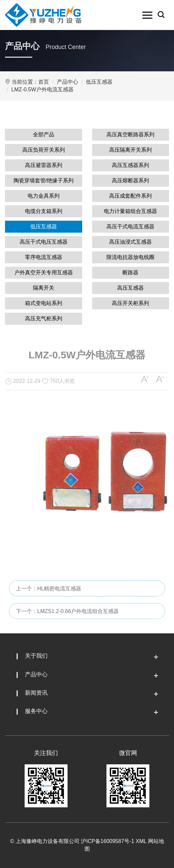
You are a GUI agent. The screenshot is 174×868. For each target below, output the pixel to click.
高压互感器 (130, 288)
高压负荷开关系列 (44, 150)
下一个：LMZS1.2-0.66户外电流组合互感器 (67, 626)
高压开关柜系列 (130, 303)
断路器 (130, 272)
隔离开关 (44, 288)
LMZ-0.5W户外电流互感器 (42, 89)
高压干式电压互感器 (44, 242)
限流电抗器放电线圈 (130, 257)
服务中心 (36, 711)
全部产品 (44, 134)
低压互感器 (99, 82)
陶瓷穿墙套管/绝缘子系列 (44, 180)
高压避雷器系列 (44, 165)
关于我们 (36, 656)
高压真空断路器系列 (130, 134)
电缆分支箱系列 (44, 211)
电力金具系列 (44, 196)
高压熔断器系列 (130, 180)
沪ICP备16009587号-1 (107, 841)
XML (141, 841)
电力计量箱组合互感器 (130, 211)
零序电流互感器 (44, 257)
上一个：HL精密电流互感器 (49, 603)
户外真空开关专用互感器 (44, 272)
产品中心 (68, 82)
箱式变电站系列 (44, 303)
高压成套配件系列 (130, 196)
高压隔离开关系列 (130, 150)
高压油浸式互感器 (130, 242)
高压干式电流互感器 (130, 226)
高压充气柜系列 (44, 318)
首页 (44, 82)
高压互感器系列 (130, 165)
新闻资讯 (36, 693)
